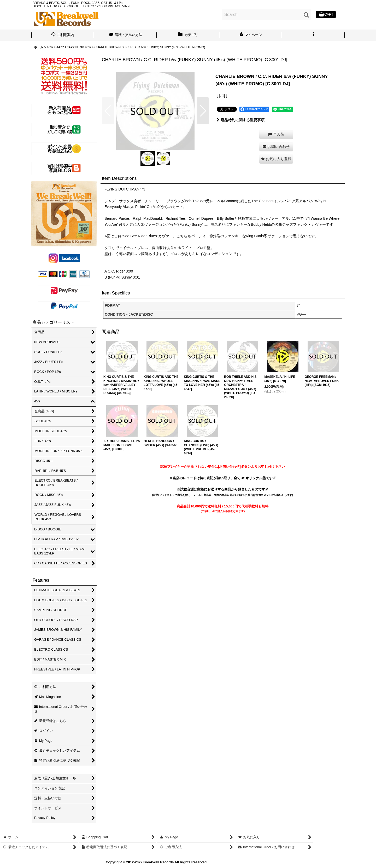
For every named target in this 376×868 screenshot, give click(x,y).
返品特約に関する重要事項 (241, 120)
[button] (313, 35)
